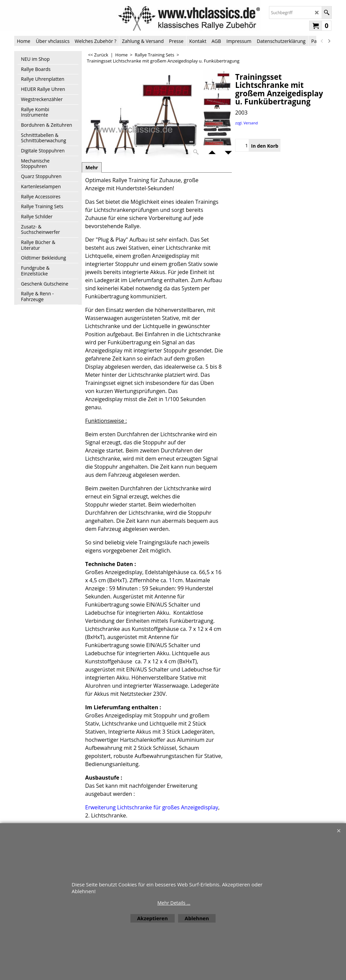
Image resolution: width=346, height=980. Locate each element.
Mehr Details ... (174, 903)
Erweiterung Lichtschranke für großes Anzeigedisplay (152, 807)
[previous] (322, 41)
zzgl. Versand (246, 123)
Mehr (92, 167)
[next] (329, 41)
